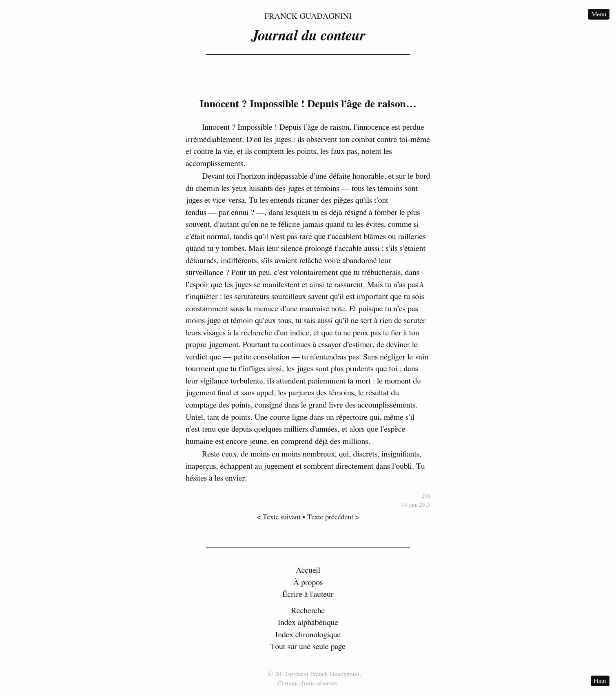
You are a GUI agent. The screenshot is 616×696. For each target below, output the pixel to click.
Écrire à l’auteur (308, 594)
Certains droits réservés (307, 683)
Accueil (308, 570)
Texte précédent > (333, 517)
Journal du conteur (308, 36)
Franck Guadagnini (308, 16)
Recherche (308, 611)
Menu (599, 14)
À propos (308, 583)
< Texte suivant (279, 517)
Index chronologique (308, 635)
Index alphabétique (308, 623)
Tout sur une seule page (308, 647)
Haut (600, 681)
